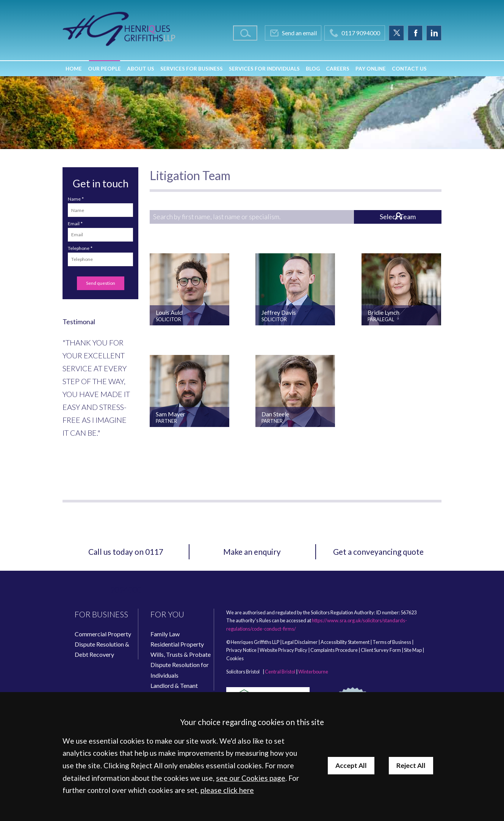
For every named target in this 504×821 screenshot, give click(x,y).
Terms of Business (392, 642)
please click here (227, 790)
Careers (338, 69)
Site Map (413, 650)
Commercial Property (103, 634)
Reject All (411, 765)
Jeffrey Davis (279, 312)
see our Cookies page (251, 778)
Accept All (351, 765)
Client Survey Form (381, 650)
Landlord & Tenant (174, 685)
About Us (141, 69)
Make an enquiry (252, 552)
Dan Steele (275, 414)
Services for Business (192, 69)
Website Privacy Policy (283, 650)
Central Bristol (280, 672)
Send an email (299, 33)
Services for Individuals (264, 69)
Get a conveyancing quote (378, 552)
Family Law (165, 634)
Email (74, 224)
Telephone (79, 248)
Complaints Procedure (334, 650)
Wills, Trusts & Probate (181, 654)
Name (74, 199)
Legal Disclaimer (300, 642)
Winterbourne (313, 672)
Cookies (235, 658)
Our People (104, 69)
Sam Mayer (171, 414)
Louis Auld (169, 312)
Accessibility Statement (345, 642)
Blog (313, 69)
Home (74, 69)
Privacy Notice (241, 650)
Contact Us (409, 69)
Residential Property (177, 644)
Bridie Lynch (383, 312)
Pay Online (371, 69)
